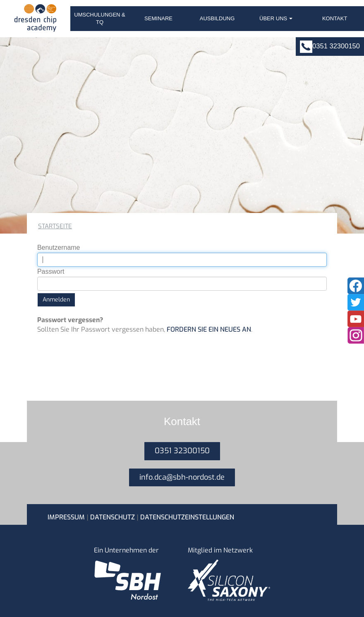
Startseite (55, 226)
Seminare (158, 18)
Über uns (276, 18)
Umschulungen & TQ (100, 18)
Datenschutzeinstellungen (187, 517)
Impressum (66, 517)
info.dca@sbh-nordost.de (182, 477)
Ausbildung (217, 18)
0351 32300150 (336, 46)
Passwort (51, 271)
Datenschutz (113, 517)
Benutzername (59, 248)
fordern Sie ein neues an (209, 329)
